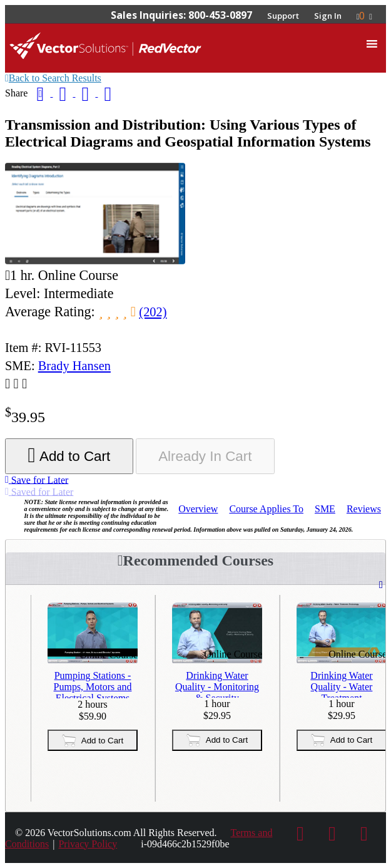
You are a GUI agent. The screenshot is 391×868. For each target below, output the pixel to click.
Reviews (364, 509)
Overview (198, 509)
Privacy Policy (88, 844)
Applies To (266, 509)
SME (325, 509)
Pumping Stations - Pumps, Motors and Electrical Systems (93, 684)
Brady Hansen (74, 366)
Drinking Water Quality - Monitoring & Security (217, 684)
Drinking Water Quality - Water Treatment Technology (341, 684)
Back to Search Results (53, 78)
